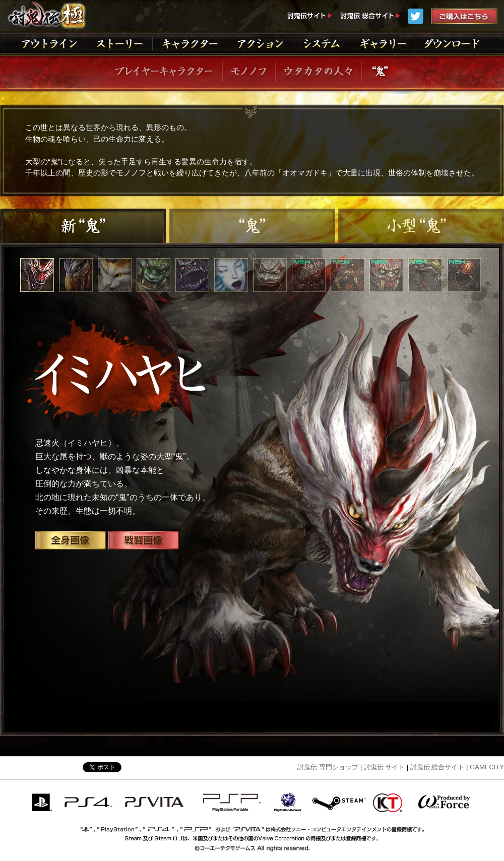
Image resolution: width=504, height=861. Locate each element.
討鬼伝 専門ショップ (328, 767)
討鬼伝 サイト (385, 767)
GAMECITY (487, 767)
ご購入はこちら (464, 16)
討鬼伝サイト (310, 16)
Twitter (416, 16)
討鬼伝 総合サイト (437, 767)
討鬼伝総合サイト (370, 16)
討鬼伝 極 (46, 15)
